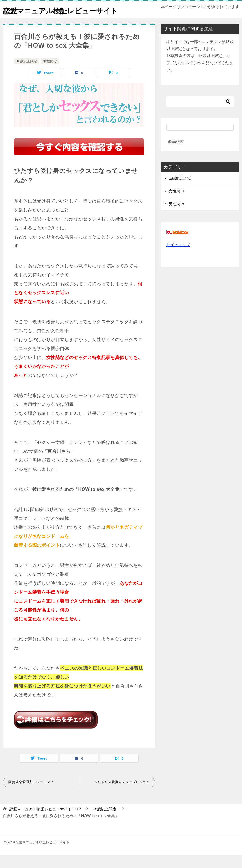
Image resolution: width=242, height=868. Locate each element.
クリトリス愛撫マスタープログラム (122, 795)
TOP (45, 822)
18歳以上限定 (27, 74)
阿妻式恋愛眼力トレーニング (31, 795)
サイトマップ (178, 257)
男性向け (177, 217)
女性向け (50, 74)
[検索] (200, 114)
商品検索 (176, 154)
